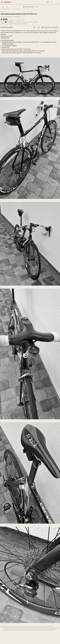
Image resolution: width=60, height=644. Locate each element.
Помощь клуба (53, 629)
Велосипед (3, 12)
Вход (57, 2)
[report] (50, 27)
